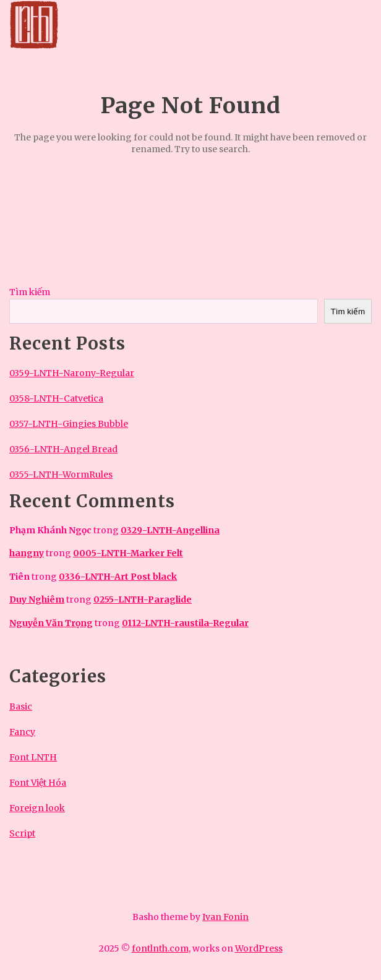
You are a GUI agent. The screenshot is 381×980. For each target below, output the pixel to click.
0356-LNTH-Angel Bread (63, 449)
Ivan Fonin (225, 917)
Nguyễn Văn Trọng (51, 623)
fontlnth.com (160, 948)
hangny (27, 553)
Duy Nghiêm (37, 600)
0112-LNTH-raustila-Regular (185, 623)
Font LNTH (33, 757)
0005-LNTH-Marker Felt (128, 553)
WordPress (259, 948)
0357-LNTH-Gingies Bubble (69, 424)
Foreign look (37, 808)
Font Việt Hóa (38, 783)
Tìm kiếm (30, 292)
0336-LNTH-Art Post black (118, 577)
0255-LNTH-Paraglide (143, 600)
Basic (21, 707)
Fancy (22, 732)
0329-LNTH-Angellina (170, 530)
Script (22, 833)
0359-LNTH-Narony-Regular (72, 373)
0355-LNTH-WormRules (61, 475)
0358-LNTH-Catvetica (56, 398)
